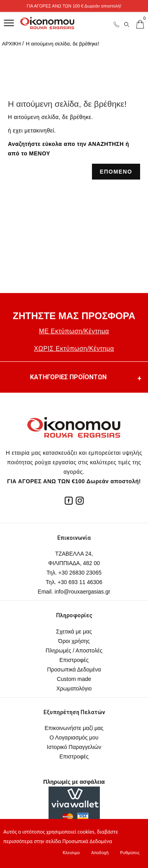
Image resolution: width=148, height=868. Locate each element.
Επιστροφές (74, 660)
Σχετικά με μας (74, 632)
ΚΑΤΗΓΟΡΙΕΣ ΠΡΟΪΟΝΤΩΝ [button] (86, 378)
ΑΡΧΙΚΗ (11, 44)
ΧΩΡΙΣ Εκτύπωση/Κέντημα (74, 349)
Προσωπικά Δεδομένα (74, 669)
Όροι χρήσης (74, 641)
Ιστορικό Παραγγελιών (74, 747)
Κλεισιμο (71, 853)
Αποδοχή (100, 853)
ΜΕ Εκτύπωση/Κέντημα (74, 331)
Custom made (74, 679)
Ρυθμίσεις (130, 853)
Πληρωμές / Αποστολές (74, 651)
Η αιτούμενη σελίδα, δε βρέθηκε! (62, 44)
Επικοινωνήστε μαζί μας (74, 728)
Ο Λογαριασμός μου (74, 738)
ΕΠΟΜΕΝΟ (116, 172)
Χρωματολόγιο (74, 688)
